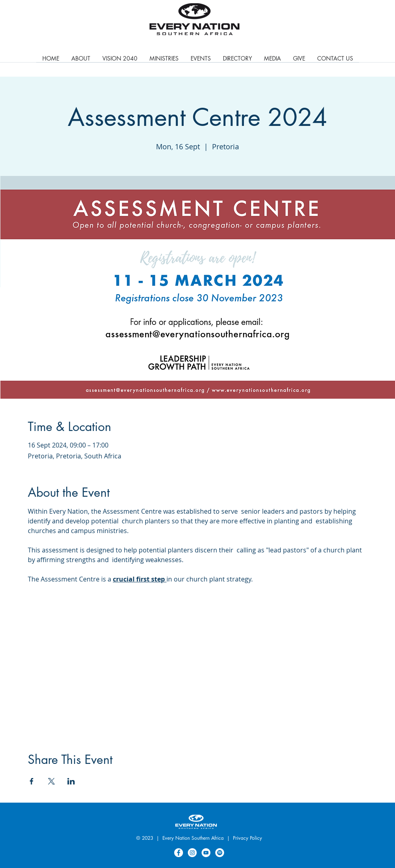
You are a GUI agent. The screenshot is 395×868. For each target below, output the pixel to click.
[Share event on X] (51, 781)
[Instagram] (192, 853)
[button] (164, 61)
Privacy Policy (247, 838)
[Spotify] (220, 853)
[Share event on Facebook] (32, 781)
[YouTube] (206, 853)
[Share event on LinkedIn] (71, 781)
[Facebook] (179, 853)
